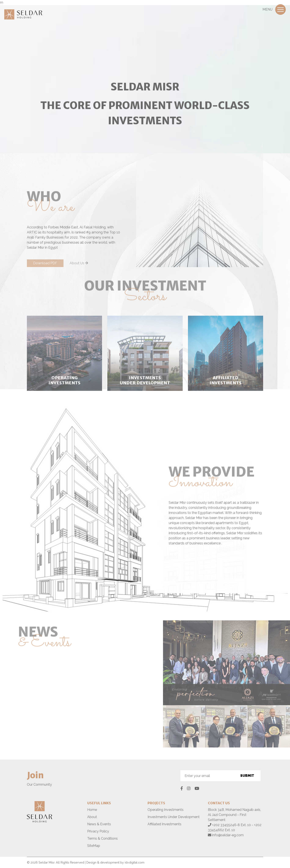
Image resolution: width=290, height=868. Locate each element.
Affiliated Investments (164, 824)
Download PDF (45, 265)
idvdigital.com (135, 862)
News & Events (99, 824)
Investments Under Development (174, 817)
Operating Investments (166, 810)
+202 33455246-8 (226, 825)
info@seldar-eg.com (228, 835)
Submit (247, 776)
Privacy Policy (98, 831)
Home (92, 810)
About (92, 817)
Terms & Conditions (102, 838)
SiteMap (94, 846)
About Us (79, 265)
